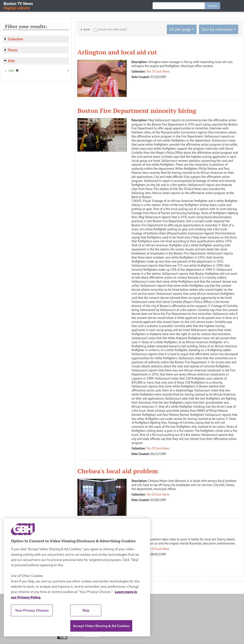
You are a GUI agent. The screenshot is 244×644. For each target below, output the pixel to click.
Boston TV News (19, 5)
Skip (86, 610)
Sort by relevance (217, 29)
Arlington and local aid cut (117, 52)
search (212, 6)
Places (13, 50)
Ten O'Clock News (158, 71)
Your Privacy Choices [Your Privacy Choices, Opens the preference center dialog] (32, 610)
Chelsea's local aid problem (118, 471)
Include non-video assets (112, 29)
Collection (15, 39)
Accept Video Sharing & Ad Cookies (101, 626)
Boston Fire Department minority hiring (137, 111)
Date (11, 61)
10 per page (180, 29)
